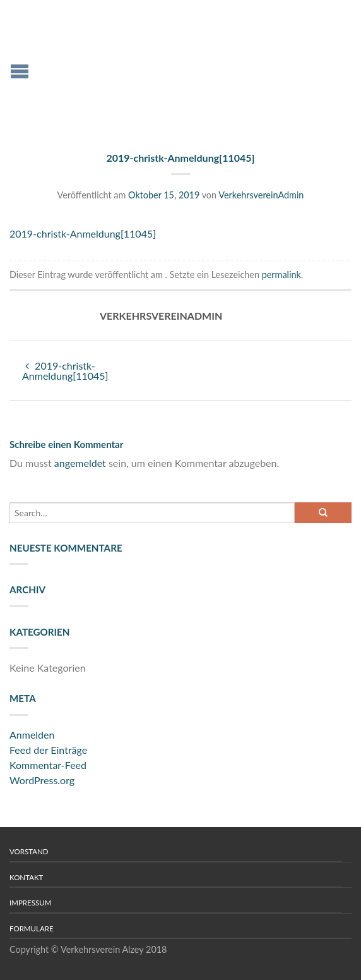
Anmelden (32, 735)
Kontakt (26, 877)
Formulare (32, 929)
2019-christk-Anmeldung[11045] (83, 233)
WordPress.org (42, 780)
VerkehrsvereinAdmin (261, 195)
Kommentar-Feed (48, 765)
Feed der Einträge (48, 750)
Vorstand (29, 851)
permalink (281, 275)
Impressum (30, 903)
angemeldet (80, 463)
